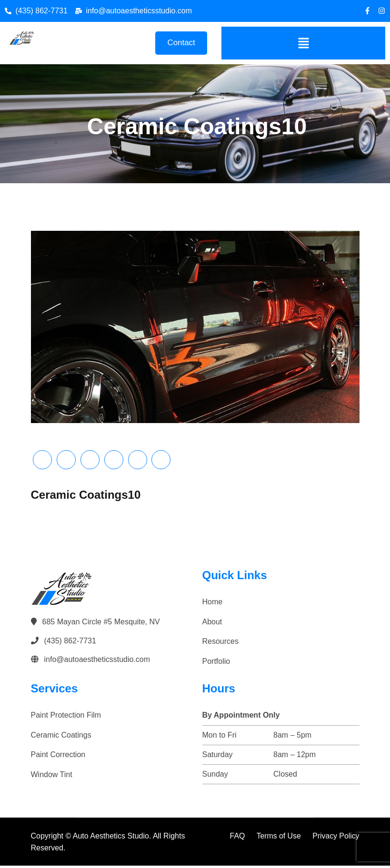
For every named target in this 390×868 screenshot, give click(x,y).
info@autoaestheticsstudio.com (97, 662)
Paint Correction (58, 757)
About (212, 624)
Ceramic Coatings (61, 737)
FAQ (236, 838)
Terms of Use (278, 838)
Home (213, 604)
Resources (220, 644)
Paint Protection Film (66, 717)
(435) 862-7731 (70, 643)
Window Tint (52, 777)
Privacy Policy (336, 838)
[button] (303, 44)
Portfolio (216, 663)
